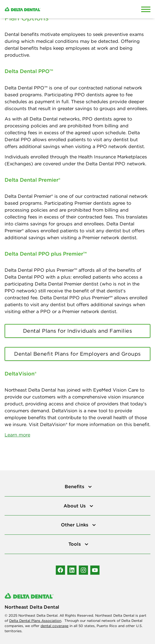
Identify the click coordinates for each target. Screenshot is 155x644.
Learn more (17, 435)
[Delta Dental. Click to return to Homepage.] (58, 9)
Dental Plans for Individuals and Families (78, 331)
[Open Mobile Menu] (146, 9)
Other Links (75, 525)
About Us (75, 506)
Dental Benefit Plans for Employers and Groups (77, 354)
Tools (75, 544)
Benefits (75, 486)
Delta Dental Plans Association (35, 621)
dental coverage (54, 626)
